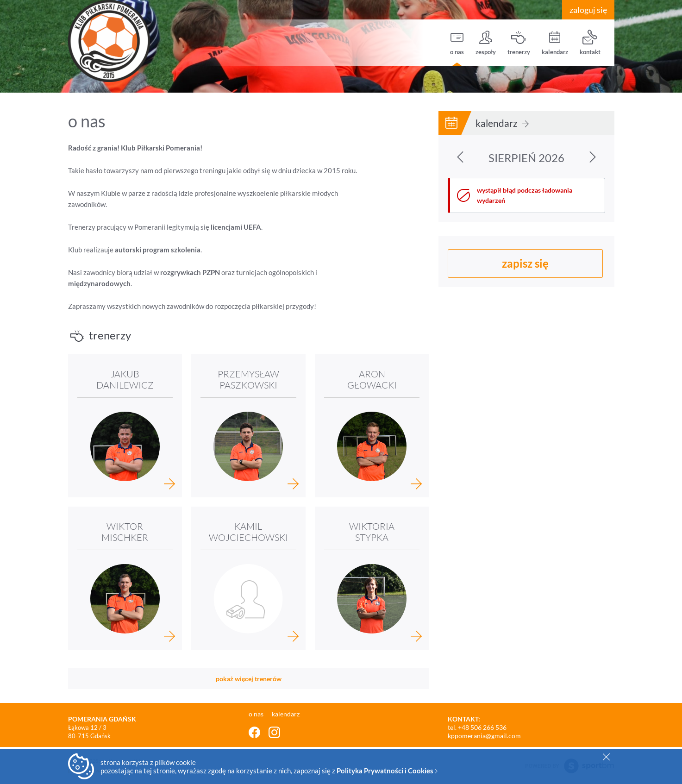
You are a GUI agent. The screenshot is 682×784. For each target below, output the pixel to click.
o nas (457, 43)
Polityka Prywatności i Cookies (387, 771)
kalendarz (555, 43)
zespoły (486, 43)
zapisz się (525, 263)
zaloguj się (588, 10)
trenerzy (519, 43)
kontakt (590, 43)
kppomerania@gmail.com (484, 736)
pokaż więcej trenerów (249, 679)
